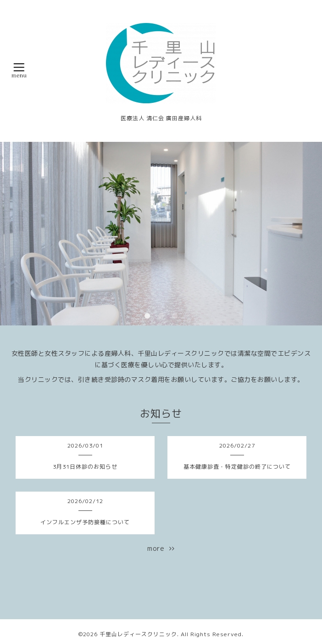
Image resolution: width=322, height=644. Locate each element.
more (161, 548)
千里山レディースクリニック (138, 634)
